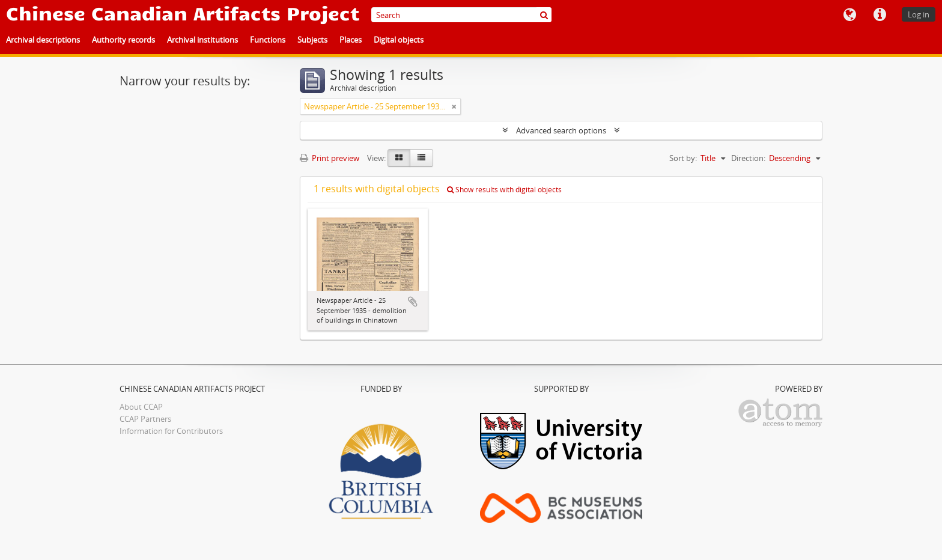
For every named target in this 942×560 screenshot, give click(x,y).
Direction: (748, 158)
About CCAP (141, 407)
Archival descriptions (43, 40)
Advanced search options (561, 130)
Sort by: (683, 158)
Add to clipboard (413, 302)
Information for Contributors (171, 431)
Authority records (123, 40)
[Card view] (399, 158)
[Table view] (421, 158)
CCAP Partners (145, 419)
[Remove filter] (454, 106)
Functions (268, 40)
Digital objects (399, 40)
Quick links (880, 15)
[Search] (461, 15)
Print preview (330, 158)
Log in (919, 14)
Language (849, 15)
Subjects (312, 40)
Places (351, 40)
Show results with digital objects (504, 190)
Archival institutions (202, 40)
